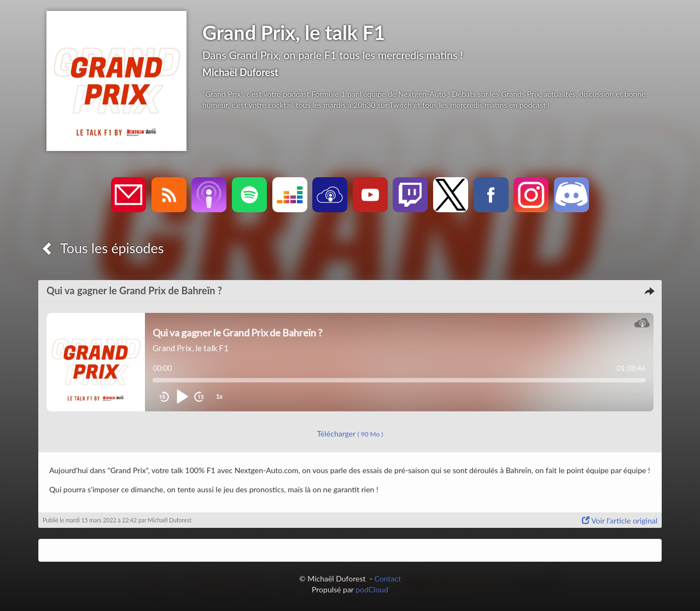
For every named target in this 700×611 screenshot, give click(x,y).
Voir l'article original (620, 520)
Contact (387, 578)
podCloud (372, 589)
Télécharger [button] (350, 433)
